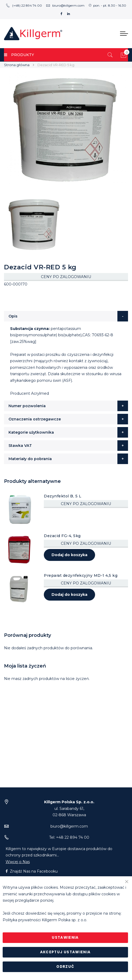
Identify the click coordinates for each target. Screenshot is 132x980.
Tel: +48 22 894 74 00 (69, 837)
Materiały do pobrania (30, 459)
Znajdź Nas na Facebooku (32, 871)
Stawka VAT (20, 446)
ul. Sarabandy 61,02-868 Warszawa (69, 808)
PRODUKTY (19, 55)
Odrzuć (65, 967)
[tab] (66, 316)
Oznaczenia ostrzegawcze (35, 419)
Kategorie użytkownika (31, 432)
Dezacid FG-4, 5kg (62, 536)
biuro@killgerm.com (65, 5)
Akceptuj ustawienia (65, 952)
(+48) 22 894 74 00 (24, 5)
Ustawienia (65, 938)
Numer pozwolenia (27, 406)
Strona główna (17, 65)
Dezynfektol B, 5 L (63, 496)
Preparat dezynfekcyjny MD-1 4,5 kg (81, 575)
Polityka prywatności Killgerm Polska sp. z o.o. (45, 920)
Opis (13, 316)
